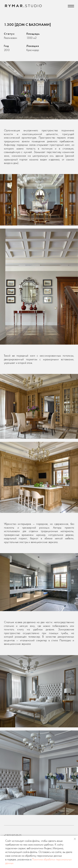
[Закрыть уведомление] (75, 839)
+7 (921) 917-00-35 (13, 835)
